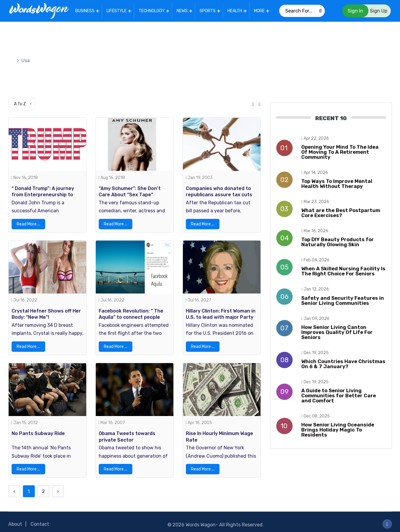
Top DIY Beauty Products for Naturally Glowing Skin (338, 241)
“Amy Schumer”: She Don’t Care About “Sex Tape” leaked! (130, 192)
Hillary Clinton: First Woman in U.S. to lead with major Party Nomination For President (221, 314)
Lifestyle (117, 10)
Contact (40, 520)
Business (86, 10)
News (183, 10)
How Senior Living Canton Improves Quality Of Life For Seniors (337, 331)
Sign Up (379, 10)
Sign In (355, 10)
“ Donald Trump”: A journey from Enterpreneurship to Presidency (43, 192)
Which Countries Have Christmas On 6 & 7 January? (343, 363)
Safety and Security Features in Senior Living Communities (343, 299)
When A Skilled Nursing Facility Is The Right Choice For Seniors (343, 270)
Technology (153, 10)
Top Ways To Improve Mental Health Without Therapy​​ (337, 182)
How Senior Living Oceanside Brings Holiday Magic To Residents (338, 429)
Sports (208, 10)
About (15, 520)
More (260, 10)
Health (236, 10)
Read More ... (28, 222)
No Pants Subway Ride (38, 429)
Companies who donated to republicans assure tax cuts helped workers (219, 192)
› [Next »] (58, 487)
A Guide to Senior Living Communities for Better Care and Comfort (339, 394)
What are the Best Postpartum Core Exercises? (341, 212)
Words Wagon (201, 521)
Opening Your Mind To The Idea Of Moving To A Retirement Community (340, 151)
